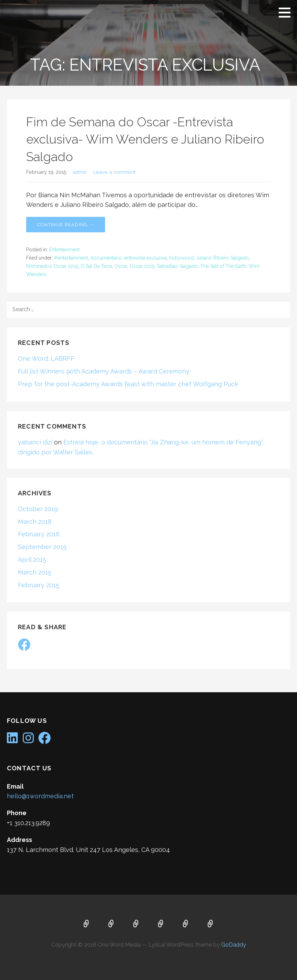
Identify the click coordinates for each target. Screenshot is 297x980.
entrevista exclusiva (145, 258)
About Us (111, 924)
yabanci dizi (35, 442)
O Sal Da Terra (96, 266)
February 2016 (39, 534)
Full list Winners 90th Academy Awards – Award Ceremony (104, 371)
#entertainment (71, 258)
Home (86, 924)
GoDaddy (234, 945)
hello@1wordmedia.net (40, 796)
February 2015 (39, 585)
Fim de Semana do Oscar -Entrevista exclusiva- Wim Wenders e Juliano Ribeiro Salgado (145, 139)
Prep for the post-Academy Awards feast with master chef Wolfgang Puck (128, 384)
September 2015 (42, 547)
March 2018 (35, 522)
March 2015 (35, 572)
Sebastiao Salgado (177, 266)
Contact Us (186, 924)
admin (80, 172)
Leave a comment (114, 172)
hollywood (181, 258)
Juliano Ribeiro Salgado (222, 258)
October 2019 (38, 509)
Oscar (121, 266)
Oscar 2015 (142, 266)
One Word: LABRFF (46, 359)
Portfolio (211, 924)
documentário (106, 258)
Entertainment (64, 250)
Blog (161, 924)
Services (136, 924)
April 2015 (32, 560)
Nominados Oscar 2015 (52, 266)
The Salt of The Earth (223, 266)
